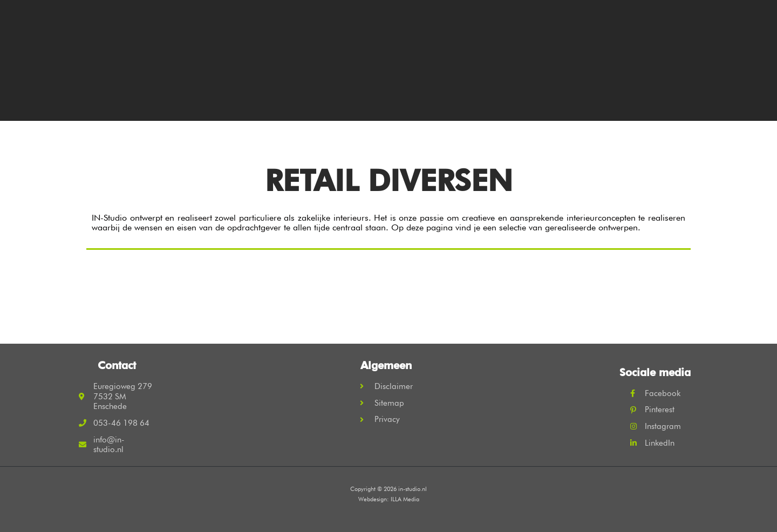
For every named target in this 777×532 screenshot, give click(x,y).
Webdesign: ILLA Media (389, 499)
